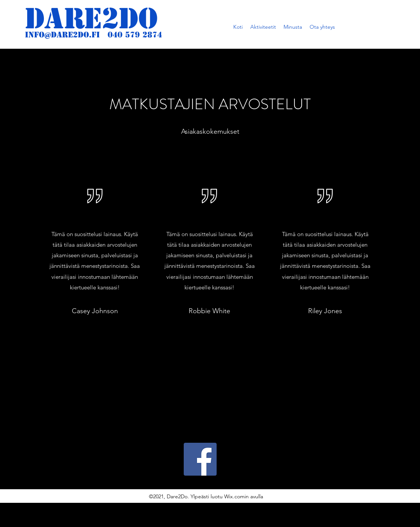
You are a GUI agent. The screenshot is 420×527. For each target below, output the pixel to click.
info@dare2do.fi (62, 35)
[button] (263, 27)
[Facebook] (200, 459)
